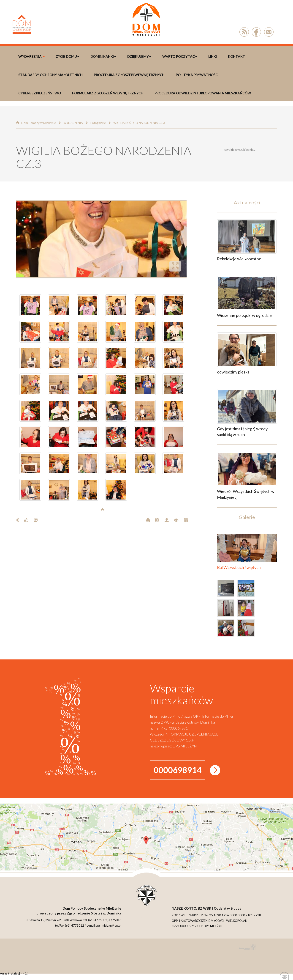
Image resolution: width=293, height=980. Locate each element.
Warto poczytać (180, 56)
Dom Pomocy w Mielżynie (39, 123)
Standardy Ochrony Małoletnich (50, 75)
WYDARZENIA (31, 56)
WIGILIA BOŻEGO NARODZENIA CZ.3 (139, 123)
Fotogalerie (98, 123)
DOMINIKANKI (103, 56)
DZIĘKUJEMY (139, 56)
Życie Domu (68, 56)
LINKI (213, 56)
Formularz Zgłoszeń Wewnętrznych (108, 93)
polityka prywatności (197, 75)
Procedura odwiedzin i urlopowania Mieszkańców (203, 93)
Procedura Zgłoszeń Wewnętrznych (129, 75)
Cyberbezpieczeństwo (40, 93)
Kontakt (237, 56)
